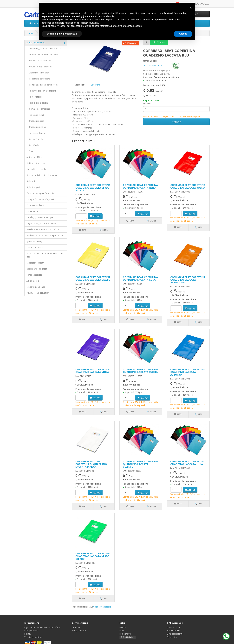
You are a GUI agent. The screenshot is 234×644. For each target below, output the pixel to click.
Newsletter (172, 637)
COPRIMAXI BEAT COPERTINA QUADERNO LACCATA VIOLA (93, 371)
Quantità (147, 104)
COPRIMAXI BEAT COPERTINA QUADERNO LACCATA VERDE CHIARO (93, 556)
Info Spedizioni (31, 631)
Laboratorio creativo (36, 263)
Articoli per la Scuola (36, 43)
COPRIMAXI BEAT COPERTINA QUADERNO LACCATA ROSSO (188, 186)
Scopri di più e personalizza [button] (62, 34)
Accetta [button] (183, 34)
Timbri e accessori (35, 247)
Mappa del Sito (79, 631)
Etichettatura (32, 211)
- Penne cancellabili (36, 115)
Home (34, 23)
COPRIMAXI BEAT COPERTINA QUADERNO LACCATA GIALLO (93, 278)
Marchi (123, 627)
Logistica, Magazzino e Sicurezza (41, 223)
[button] (191, 8)
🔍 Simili (104, 230)
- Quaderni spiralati (36, 127)
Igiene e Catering (34, 241)
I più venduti (125, 634)
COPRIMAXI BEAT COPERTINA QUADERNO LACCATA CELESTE (140, 464)
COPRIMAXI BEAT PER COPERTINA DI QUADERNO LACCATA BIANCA (91, 464)
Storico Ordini (173, 631)
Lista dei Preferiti (175, 634)
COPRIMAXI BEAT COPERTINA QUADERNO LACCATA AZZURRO (188, 372)
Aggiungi (176, 122)
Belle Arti (31, 181)
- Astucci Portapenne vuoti (39, 67)
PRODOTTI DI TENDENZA (38, 293)
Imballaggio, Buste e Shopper (40, 217)
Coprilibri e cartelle (102, 607)
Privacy (28, 634)
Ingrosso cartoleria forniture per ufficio (42, 627)
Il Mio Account (173, 627)
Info (83, 230)
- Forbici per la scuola (37, 103)
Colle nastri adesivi (35, 205)
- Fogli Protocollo (35, 97)
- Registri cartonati (36, 133)
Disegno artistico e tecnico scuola (42, 175)
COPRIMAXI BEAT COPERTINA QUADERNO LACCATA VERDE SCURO (93, 188)
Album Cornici (33, 281)
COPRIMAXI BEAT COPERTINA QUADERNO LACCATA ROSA (140, 278)
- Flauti (30, 151)
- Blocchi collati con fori (38, 73)
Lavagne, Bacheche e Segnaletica (42, 199)
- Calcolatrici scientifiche (38, 79)
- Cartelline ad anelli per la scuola (42, 85)
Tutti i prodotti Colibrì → (164, 66)
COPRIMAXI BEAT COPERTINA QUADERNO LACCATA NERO (140, 186)
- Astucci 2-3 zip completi (39, 61)
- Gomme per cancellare (38, 109)
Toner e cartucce (34, 275)
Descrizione (80, 85)
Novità (122, 631)
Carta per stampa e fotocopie (40, 193)
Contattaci (77, 627)
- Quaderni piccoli (35, 121)
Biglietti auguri (33, 187)
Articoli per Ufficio (35, 157)
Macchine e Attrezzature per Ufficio (43, 229)
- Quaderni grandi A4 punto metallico (44, 49)
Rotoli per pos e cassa (37, 269)
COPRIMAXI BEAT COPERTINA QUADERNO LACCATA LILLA (188, 463)
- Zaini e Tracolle (35, 139)
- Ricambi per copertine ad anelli (42, 55)
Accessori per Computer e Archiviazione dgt (45, 255)
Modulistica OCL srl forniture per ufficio (45, 235)
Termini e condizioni (34, 637)
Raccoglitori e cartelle (36, 169)
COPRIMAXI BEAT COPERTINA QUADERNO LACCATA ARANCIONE (188, 280)
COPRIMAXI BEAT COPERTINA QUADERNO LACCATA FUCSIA (140, 371)
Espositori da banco (36, 287)
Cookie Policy (129, 637)
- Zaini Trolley (33, 145)
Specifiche (96, 85)
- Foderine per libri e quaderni (41, 91)
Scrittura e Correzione (37, 163)
